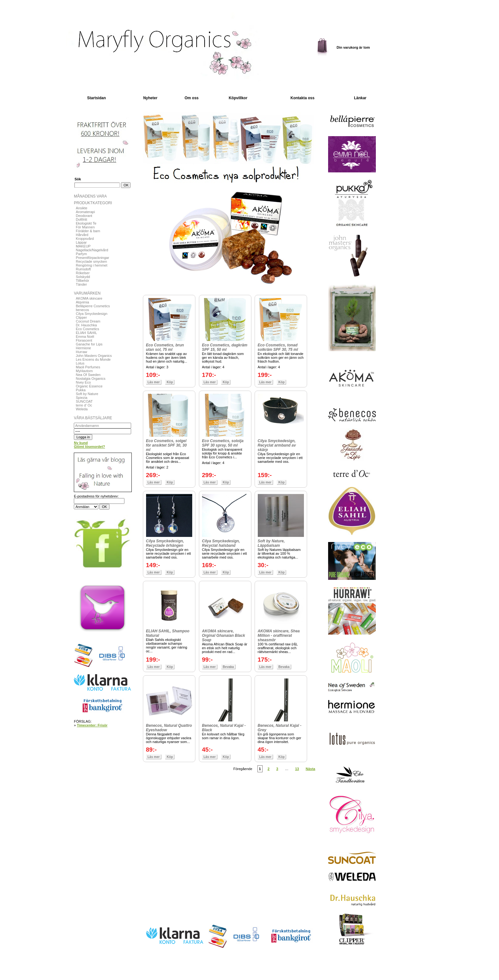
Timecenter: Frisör (92, 725)
